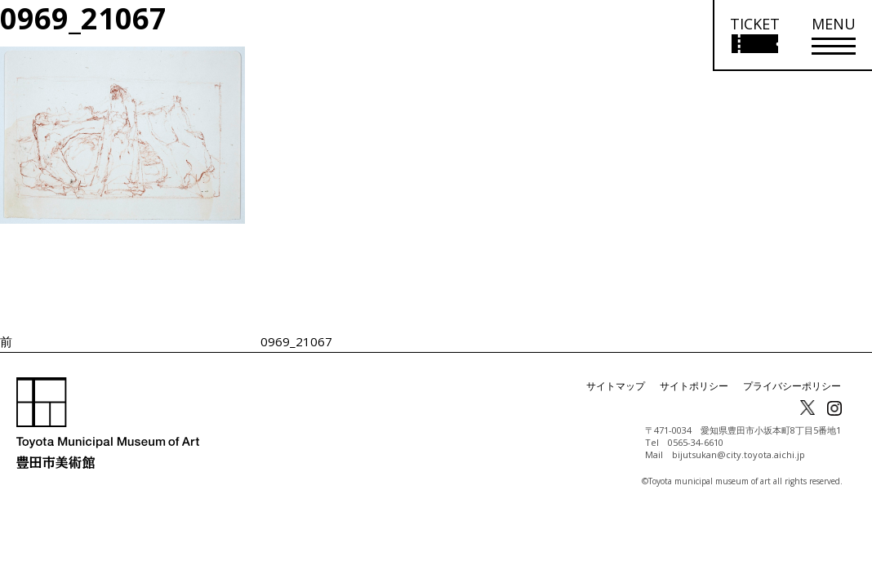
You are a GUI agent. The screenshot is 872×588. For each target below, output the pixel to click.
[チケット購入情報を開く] (754, 36)
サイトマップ (616, 386)
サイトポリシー (694, 386)
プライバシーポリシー (792, 386)
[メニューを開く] (834, 36)
